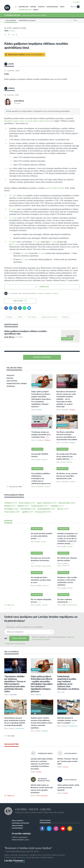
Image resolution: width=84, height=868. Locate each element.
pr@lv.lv (27, 840)
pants (15, 196)
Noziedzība (13, 695)
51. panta (53, 242)
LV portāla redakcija (21, 834)
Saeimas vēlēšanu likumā (55, 188)
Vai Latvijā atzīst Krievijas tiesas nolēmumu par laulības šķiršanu (67, 457)
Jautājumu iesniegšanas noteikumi (48, 293)
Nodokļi (10, 506)
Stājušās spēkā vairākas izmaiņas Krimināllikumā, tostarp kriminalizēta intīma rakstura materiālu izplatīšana (42, 723)
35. (10, 196)
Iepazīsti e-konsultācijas (16, 644)
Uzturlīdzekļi (28, 509)
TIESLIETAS (10, 376)
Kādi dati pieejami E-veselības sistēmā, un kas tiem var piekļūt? (67, 721)
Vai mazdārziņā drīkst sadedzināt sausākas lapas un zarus (41, 580)
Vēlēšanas (65, 317)
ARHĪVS (36, 10)
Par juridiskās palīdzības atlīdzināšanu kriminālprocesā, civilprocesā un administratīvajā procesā (41, 479)
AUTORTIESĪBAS (17, 828)
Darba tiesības (27, 503)
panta (26, 253)
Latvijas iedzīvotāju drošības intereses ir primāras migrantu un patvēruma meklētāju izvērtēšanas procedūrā (42, 764)
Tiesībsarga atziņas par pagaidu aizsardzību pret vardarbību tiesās (41, 435)
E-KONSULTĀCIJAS (25, 10)
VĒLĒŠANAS (11, 386)
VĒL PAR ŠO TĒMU (14, 368)
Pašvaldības (11, 509)
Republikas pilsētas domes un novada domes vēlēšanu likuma (28, 121)
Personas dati (43, 512)
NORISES (33, 7)
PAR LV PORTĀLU (18, 821)
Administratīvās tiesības (49, 317)
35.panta (37, 242)
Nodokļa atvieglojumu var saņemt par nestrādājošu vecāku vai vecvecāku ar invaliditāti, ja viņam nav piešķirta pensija (67, 539)
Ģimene (63, 509)
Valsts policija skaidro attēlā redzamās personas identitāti (68, 788)
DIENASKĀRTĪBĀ (52, 7)
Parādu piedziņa (40, 506)
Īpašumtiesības (67, 503)
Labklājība (57, 506)
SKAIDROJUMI (24, 7)
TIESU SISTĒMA (12, 381)
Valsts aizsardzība (42, 796)
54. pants (13, 242)
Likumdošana (20, 728)
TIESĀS (62, 7)
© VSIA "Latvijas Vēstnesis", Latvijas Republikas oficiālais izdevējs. (29, 858)
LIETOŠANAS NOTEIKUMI (20, 823)
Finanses (66, 767)
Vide (63, 692)
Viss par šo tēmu (16, 487)
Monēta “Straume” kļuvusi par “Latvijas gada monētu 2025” (68, 761)
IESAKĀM (8, 521)
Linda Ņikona (19, 101)
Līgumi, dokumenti (47, 503)
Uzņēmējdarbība (46, 509)
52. (10, 218)
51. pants (13, 209)
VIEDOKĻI (41, 7)
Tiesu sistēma (32, 317)
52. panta (15, 244)
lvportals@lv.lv (23, 837)
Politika (20, 317)
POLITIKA (10, 378)
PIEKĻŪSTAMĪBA (17, 826)
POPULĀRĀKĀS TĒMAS (14, 495)
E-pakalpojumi (73, 726)
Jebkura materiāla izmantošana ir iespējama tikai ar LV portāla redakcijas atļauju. (35, 855)
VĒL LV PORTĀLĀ (12, 652)
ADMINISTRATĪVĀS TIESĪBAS (17, 384)
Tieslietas (12, 31)
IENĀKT (77, 2)
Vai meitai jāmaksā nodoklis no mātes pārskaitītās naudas (42, 536)
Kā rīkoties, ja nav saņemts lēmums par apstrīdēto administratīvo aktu (67, 476)
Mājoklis (23, 506)
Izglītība (28, 512)
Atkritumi (46, 586)
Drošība (39, 772)
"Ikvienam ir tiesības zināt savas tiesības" (28, 848)
